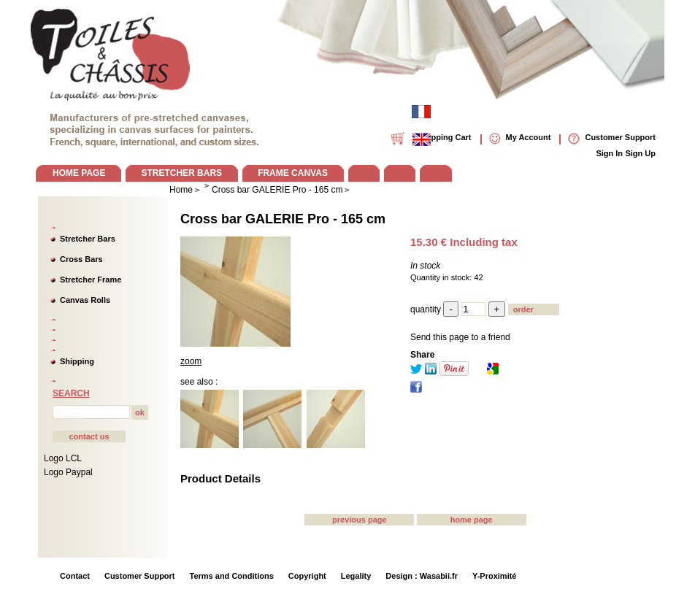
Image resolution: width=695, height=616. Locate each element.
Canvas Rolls (85, 300)
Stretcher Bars (88, 239)
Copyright (307, 576)
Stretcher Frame (91, 280)
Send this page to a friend (460, 337)
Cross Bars (81, 259)
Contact (75, 576)
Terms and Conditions (232, 576)
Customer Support (140, 576)
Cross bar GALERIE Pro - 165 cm (283, 219)
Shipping (77, 361)
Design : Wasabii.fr (422, 576)
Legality (356, 576)
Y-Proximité (495, 576)
